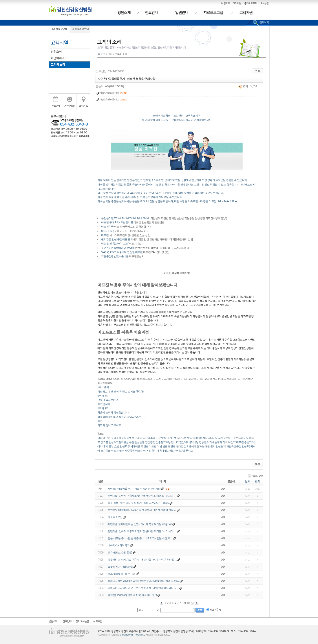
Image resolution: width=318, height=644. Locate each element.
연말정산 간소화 (168, 438)
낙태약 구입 (104, 438)
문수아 (138, 438)
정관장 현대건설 (177, 446)
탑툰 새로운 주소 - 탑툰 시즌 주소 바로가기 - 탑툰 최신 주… (140, 538)
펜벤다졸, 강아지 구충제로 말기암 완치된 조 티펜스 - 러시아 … (142, 496)
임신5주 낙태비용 (189, 442)
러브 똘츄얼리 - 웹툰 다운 (122, 574)
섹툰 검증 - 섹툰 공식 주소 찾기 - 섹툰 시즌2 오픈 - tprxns (138, 503)
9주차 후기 (103, 396)
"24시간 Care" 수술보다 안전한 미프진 (122, 252)
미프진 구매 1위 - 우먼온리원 (117, 222)
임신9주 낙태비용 (208, 438)
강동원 (203, 442)
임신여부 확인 (150, 438)
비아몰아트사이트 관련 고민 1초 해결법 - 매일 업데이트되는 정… (143, 588)
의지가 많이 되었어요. (110, 425)
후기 (100, 421)
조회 (257, 481)
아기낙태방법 (127, 438)
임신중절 (140, 442)
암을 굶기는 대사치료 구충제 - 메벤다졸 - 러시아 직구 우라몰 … (142, 560)
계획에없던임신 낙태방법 (171, 451)
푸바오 (189, 451)
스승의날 (105, 451)
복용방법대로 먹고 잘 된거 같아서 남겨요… (121, 417)
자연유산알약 (185, 438)
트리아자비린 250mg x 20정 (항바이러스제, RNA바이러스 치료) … (143, 581)
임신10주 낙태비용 (130, 446)
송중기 (248, 442)
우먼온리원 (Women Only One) (118, 248)
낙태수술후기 (215, 442)
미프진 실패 (118, 451)
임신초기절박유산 (119, 442)
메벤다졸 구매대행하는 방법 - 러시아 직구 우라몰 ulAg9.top (140, 524)
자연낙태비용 (241, 438)
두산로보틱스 (226, 438)
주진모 (145, 446)
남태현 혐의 (209, 446)
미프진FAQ (107, 231)
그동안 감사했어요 (108, 400)
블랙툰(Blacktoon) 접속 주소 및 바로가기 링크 (132, 595)
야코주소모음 (115, 517)
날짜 (248, 481)
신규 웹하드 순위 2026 (120, 553)
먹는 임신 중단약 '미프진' (115, 244)
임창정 (149, 442)
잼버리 (175, 442)
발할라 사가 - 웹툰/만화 (120, 567)
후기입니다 (104, 404)
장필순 (115, 438)
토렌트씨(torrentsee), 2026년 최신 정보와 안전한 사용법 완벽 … (142, 510)
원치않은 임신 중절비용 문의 (117, 239)
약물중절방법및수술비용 (115, 256)
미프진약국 (107, 227)
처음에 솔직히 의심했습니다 (113, 413)
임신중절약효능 (162, 442)
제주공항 (130, 451)
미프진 (105, 235)
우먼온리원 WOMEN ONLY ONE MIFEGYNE (125, 218)
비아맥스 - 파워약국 (118, 545)
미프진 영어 (142, 451)
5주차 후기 (103, 408)
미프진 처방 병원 (158, 446)
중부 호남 (114, 446)
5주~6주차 (103, 387)
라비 (225, 442)
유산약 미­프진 (236, 442)
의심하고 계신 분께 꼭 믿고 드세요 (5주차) (120, 392)
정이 (195, 438)
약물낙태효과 (194, 446)
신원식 (153, 451)
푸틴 (132, 442)
